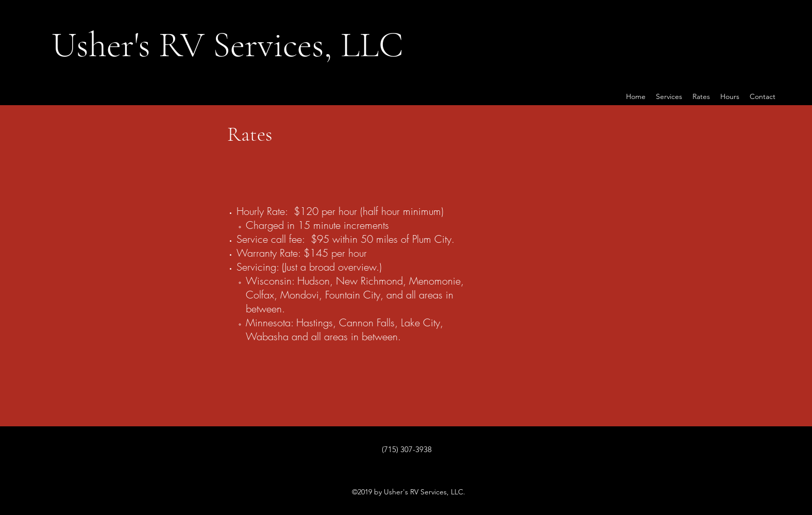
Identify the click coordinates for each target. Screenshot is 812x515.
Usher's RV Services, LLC (227, 45)
